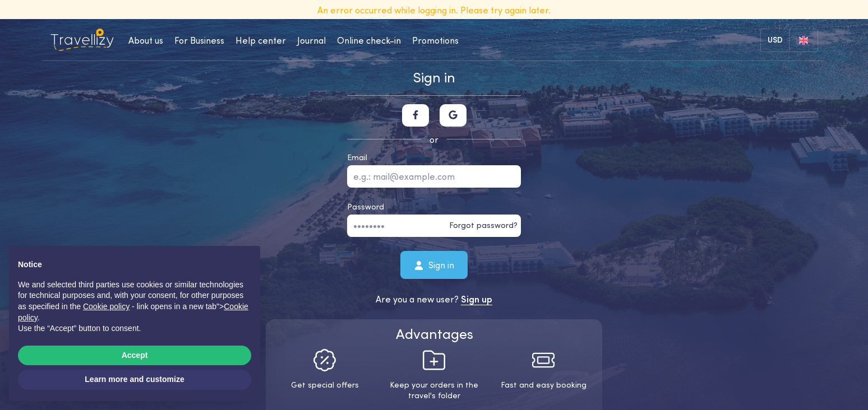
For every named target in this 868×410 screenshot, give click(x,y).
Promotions (435, 40)
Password (366, 207)
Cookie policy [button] (106, 306)
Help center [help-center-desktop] (261, 40)
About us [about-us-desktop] (146, 40)
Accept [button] (135, 355)
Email (357, 157)
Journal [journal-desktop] (311, 40)
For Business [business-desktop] (199, 40)
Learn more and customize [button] (134, 379)
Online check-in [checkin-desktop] (369, 40)
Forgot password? (483, 225)
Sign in (434, 264)
